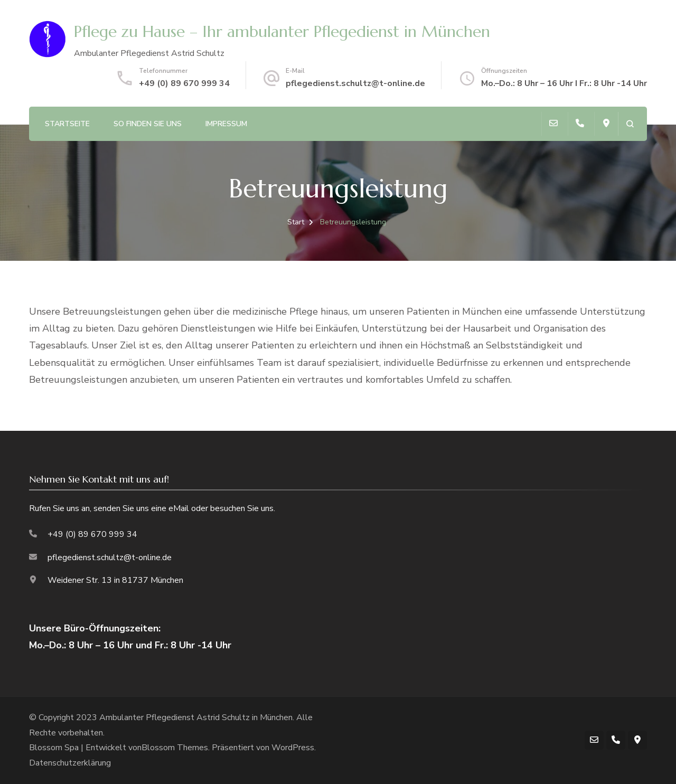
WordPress (293, 748)
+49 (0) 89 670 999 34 (184, 83)
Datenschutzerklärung (70, 763)
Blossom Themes (175, 748)
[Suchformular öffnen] (630, 124)
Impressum (226, 124)
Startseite (67, 124)
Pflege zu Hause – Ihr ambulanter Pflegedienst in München (282, 31)
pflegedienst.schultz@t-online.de (355, 83)
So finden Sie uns (148, 124)
